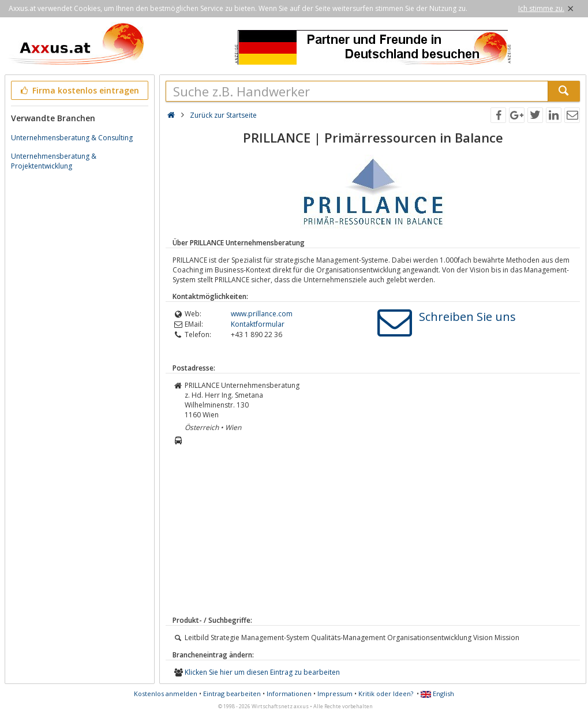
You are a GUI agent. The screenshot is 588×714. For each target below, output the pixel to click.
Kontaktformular (258, 324)
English (437, 694)
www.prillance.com (262, 314)
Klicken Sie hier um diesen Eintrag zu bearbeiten (262, 672)
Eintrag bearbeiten (232, 694)
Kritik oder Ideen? (386, 694)
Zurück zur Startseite (223, 115)
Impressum (335, 694)
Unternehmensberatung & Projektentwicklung (54, 161)
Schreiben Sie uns (467, 317)
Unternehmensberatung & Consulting (72, 138)
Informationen (289, 694)
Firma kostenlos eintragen (79, 90)
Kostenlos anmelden (166, 694)
